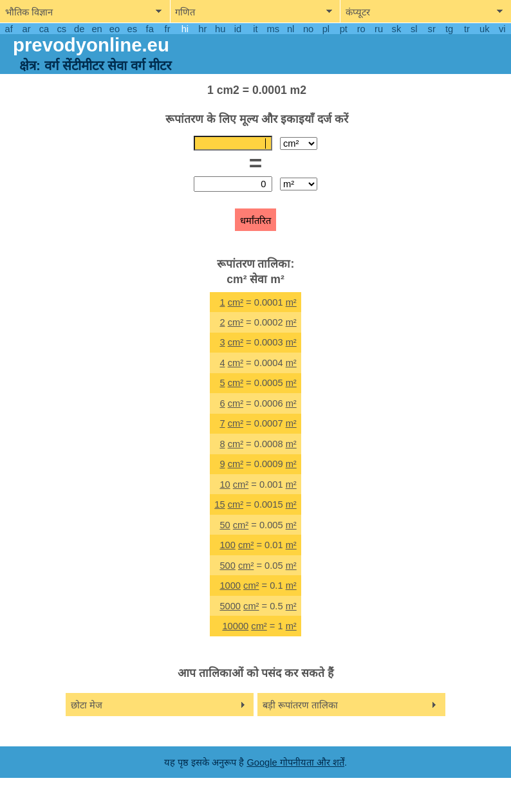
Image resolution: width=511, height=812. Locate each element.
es (132, 29)
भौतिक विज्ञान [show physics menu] (29, 12)
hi (185, 29)
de (79, 29)
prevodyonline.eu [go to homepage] (91, 45)
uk (484, 29)
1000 (230, 586)
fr (168, 29)
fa (150, 29)
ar (27, 29)
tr (467, 29)
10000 (235, 626)
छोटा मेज (87, 705)
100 (227, 545)
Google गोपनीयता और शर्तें (295, 762)
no (308, 29)
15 (219, 504)
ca (44, 29)
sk (397, 29)
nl (291, 29)
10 (225, 484)
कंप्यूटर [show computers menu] (358, 12)
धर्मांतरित (256, 221)
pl (326, 29)
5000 (230, 606)
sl (414, 29)
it (255, 29)
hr (202, 29)
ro (361, 29)
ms (274, 29)
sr (432, 29)
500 (227, 566)
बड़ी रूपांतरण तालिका (300, 705)
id (238, 29)
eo (115, 29)
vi (502, 29)
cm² (236, 302)
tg (449, 29)
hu (220, 29)
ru (379, 29)
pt (344, 29)
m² (291, 302)
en (97, 29)
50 (225, 525)
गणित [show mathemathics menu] (185, 12)
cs (61, 29)
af (9, 29)
